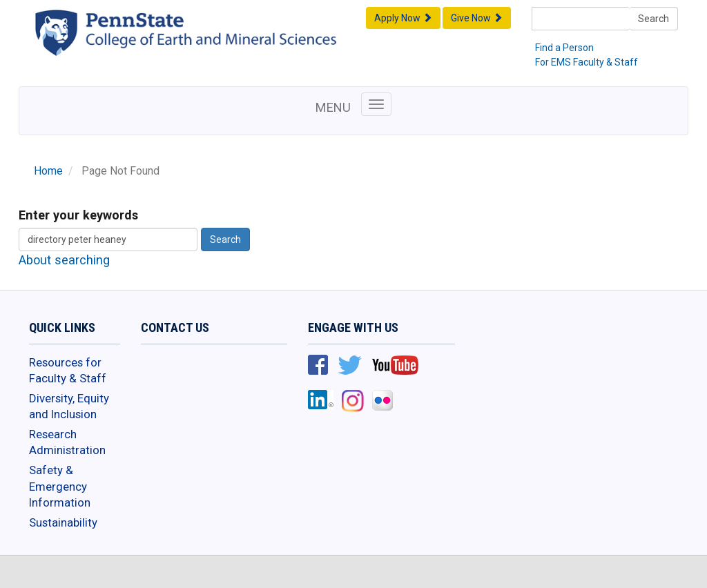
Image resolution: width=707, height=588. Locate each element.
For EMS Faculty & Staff (587, 62)
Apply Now (403, 18)
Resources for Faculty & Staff (68, 371)
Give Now (477, 18)
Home (48, 171)
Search (653, 19)
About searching (64, 260)
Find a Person (564, 48)
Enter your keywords (78, 215)
